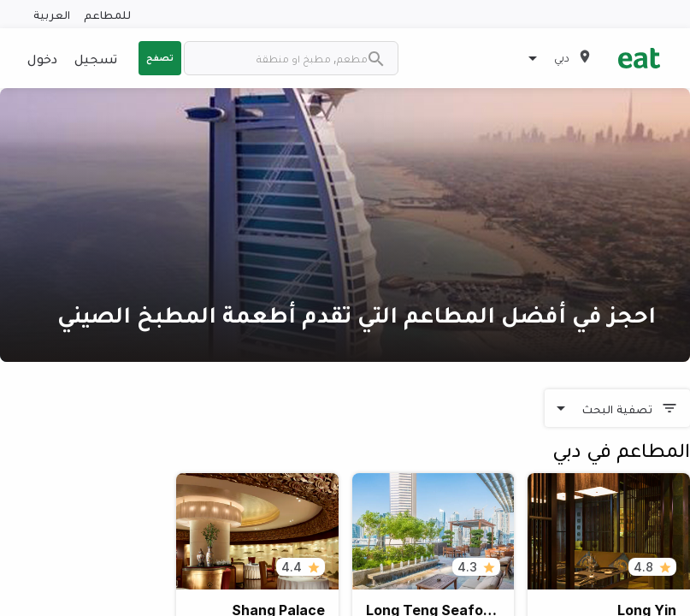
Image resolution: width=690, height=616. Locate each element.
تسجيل (96, 58)
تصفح (160, 57)
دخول (42, 58)
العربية (52, 14)
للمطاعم (107, 14)
